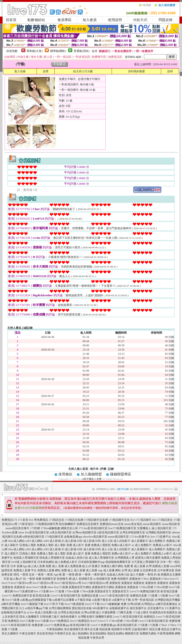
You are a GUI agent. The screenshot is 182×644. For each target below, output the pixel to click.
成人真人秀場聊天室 (101, 558)
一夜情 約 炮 (152, 575)
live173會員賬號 (74, 604)
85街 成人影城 (86, 541)
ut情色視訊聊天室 (33, 537)
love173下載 (92, 604)
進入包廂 (20, 71)
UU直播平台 (173, 608)
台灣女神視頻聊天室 (132, 532)
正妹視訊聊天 (140, 629)
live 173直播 (41, 591)
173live (163, 625)
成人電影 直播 (63, 545)
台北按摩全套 (148, 570)
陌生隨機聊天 (67, 524)
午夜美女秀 (97, 638)
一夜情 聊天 (99, 575)
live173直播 (12, 600)
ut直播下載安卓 (101, 600)
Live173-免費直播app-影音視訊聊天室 (67, 625)
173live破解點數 (50, 528)
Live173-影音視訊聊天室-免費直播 (159, 621)
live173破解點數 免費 (113, 604)
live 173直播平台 (161, 537)
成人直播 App (94, 570)
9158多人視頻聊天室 (24, 562)
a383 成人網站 (34, 541)
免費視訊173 (9, 520)
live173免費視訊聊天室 (122, 528)
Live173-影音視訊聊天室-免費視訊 (134, 617)
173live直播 (72, 591)
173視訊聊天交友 (119, 520)
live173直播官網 (23, 591)
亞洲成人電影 (28, 545)
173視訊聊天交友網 (96, 520)
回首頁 (11, 20)
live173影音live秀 (21, 583)
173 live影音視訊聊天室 (93, 528)
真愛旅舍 (115, 583)
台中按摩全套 (166, 570)
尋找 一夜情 (21, 575)
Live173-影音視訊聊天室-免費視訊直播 (75, 596)
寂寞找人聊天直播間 (148, 558)
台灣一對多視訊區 (143, 600)
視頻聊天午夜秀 (121, 629)
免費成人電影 (45, 545)
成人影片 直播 (82, 545)
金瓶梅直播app (73, 537)
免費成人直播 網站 (49, 570)
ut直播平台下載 (121, 600)
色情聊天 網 (64, 579)
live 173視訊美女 (162, 520)
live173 (174, 579)
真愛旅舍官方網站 (80, 587)
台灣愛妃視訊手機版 (167, 600)
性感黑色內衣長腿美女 (163, 612)
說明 (170, 71)
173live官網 (146, 587)
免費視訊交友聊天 (88, 524)
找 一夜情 (29, 579)
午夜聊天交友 (63, 633)
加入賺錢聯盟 (91, 474)
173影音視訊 (26, 524)
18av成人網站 (16, 541)
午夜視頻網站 (55, 629)
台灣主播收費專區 (60, 608)
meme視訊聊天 (152, 524)
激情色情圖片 (69, 617)
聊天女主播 (91, 629)
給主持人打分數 (83, 71)
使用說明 (115, 20)
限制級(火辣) (35, 51)
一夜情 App (51, 575)
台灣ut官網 (134, 604)
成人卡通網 (137, 575)
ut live (30, 612)
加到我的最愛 (136, 71)
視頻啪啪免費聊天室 (118, 562)
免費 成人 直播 (55, 566)
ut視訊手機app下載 (36, 608)
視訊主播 (155, 629)
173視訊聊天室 (54, 537)
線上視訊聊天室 (162, 528)
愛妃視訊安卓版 (82, 608)
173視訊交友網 (74, 520)
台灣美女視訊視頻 (69, 612)
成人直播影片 (140, 541)
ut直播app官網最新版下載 (36, 600)
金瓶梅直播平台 (119, 608)
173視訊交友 (57, 520)
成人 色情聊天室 (82, 579)
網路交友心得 (69, 528)
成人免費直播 (73, 566)
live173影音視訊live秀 (68, 583)
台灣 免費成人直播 (157, 566)
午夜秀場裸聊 (166, 633)
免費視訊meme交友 (112, 524)
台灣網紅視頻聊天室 (158, 532)
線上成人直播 (36, 566)
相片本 (94, 469)
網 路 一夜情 (83, 575)
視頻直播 (105, 629)
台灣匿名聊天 (86, 617)
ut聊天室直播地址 (166, 604)
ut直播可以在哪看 (63, 600)
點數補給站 (36, 20)
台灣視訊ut (148, 604)
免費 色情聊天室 (46, 579)
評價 (103, 469)
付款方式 (140, 20)
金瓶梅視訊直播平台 (14, 612)
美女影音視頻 (45, 633)
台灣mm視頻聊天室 (84, 532)
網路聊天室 (132, 633)
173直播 (152, 596)
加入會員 (90, 20)
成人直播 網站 (112, 570)
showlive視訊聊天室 (95, 537)
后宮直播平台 (156, 608)
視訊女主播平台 (171, 629)
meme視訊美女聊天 (17, 528)
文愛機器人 (144, 528)
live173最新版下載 (32, 604)
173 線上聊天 (141, 612)
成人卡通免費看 (106, 612)
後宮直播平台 (138, 608)
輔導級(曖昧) (58, 51)
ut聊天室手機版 (11, 604)
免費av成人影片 (121, 545)
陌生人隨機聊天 (29, 617)
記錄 (111, 469)
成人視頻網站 (80, 633)
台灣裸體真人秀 (125, 558)
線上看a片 (16, 579)
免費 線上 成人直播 (73, 570)
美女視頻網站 (98, 633)
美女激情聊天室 (74, 629)
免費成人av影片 (162, 545)
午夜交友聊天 (28, 633)
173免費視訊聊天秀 (46, 524)
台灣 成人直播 (130, 570)
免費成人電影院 (101, 545)
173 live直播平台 (140, 537)
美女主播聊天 (10, 633)
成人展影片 (11, 545)
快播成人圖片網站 (112, 566)
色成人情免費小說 (46, 612)
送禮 (45, 71)
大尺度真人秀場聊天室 (145, 562)
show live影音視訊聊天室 (34, 532)
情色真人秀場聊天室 (52, 558)
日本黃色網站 (46, 562)
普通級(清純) (82, 51)
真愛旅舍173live (139, 579)
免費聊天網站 (148, 633)
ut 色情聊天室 (102, 579)
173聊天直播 (124, 612)
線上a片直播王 (91, 566)
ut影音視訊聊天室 (108, 532)
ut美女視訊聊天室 (61, 532)
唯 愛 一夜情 (67, 575)
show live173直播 (36, 587)
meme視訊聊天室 (118, 537)
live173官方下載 (54, 604)
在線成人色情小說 (77, 558)
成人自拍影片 (122, 541)
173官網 (35, 528)
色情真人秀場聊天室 (26, 558)
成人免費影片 (157, 541)
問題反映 (166, 20)
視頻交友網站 (116, 633)
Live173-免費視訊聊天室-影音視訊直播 (154, 591)
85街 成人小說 (104, 541)
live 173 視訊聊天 (141, 520)
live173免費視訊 (60, 621)
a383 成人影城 (52, 541)
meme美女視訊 (133, 524)
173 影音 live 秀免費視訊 (33, 520)
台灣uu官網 (88, 612)
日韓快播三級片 (50, 617)
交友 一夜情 (36, 575)
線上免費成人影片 (66, 562)
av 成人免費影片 (142, 545)
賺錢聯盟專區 (121, 474)
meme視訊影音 (171, 524)
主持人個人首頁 (78, 469)
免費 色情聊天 (120, 579)
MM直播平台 (100, 608)
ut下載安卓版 (83, 600)
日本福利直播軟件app (91, 562)
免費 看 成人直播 (135, 566)
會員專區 (64, 20)
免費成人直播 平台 (25, 570)
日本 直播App (19, 566)
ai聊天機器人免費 (92, 479)
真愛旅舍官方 (103, 591)
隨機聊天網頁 (104, 617)
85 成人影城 (69, 541)
